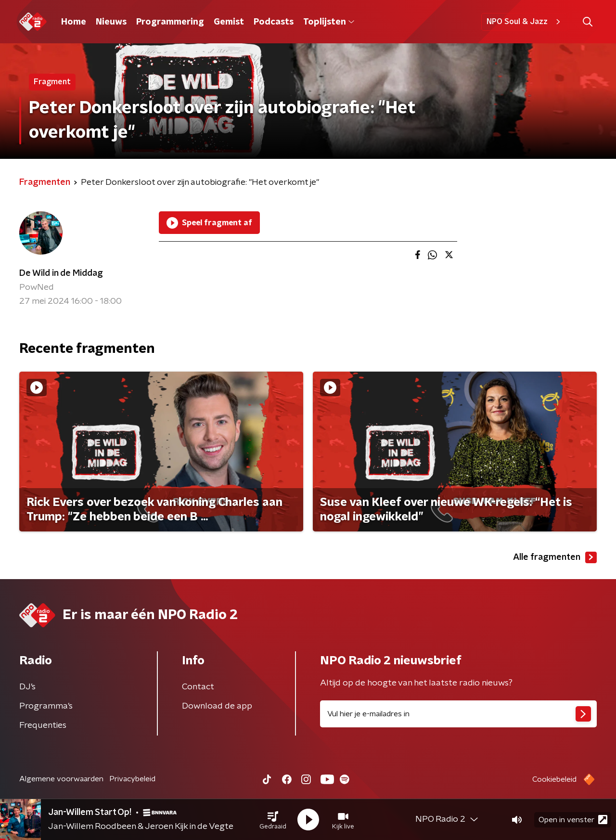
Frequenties (43, 725)
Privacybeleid (132, 779)
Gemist (229, 22)
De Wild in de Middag (61, 273)
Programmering (170, 22)
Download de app (217, 706)
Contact (198, 687)
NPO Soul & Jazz (525, 22)
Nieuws (111, 22)
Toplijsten (329, 22)
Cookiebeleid (554, 779)
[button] (273, 820)
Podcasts (274, 22)
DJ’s (27, 687)
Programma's (46, 706)
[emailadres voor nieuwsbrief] (458, 714)
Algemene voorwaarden (61, 779)
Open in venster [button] (573, 820)
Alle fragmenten (555, 557)
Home (74, 22)
